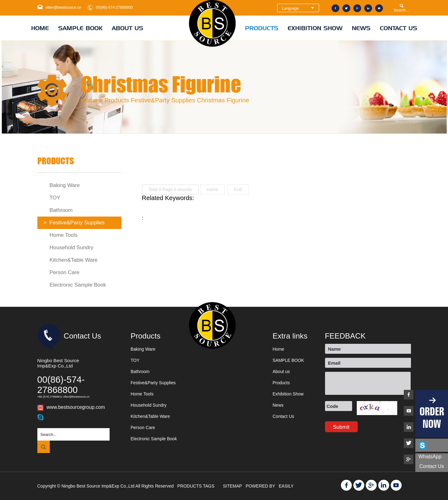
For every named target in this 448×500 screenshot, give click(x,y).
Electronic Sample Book (75, 285)
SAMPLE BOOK (80, 28)
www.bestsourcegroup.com (76, 407)
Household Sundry (68, 248)
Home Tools (61, 235)
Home (40, 28)
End (238, 189)
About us (127, 28)
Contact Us (398, 28)
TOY (52, 198)
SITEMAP (233, 486)
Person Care (62, 272)
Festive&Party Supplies (163, 100)
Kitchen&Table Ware (71, 260)
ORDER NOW (432, 418)
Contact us (432, 466)
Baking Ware (62, 185)
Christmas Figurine (223, 100)
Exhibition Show (315, 28)
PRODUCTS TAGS (196, 486)
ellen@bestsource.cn (64, 7)
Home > (92, 100)
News (361, 28)
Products (262, 28)
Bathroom (58, 210)
